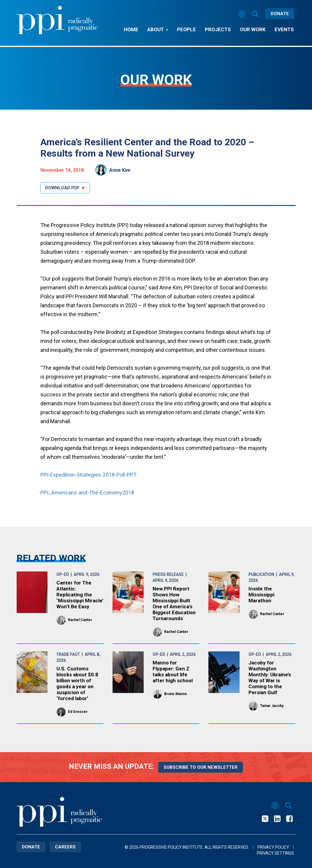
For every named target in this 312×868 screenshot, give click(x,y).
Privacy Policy (273, 847)
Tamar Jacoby (272, 706)
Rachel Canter (80, 620)
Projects (218, 29)
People (186, 29)
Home (131, 29)
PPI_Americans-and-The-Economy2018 (87, 493)
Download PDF (62, 188)
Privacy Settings (275, 853)
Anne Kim (120, 170)
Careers (65, 847)
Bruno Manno (176, 694)
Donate (280, 14)
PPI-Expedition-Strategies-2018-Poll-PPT (88, 475)
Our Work (253, 29)
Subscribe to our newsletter (201, 767)
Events (284, 29)
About (158, 29)
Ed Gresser (78, 712)
